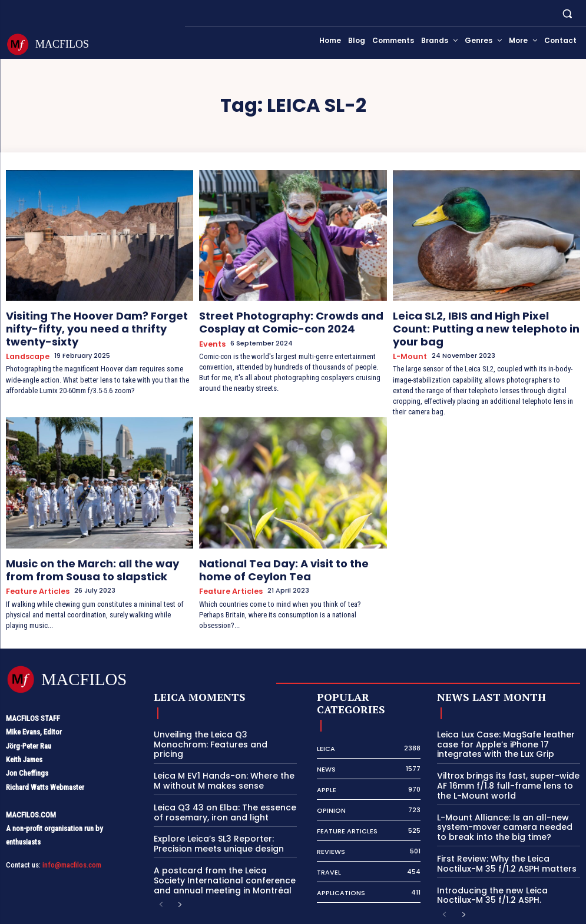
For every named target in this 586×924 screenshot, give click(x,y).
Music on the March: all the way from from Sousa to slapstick (88, 549)
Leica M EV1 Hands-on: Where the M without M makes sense (221, 744)
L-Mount (408, 338)
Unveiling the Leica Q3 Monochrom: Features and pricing (221, 714)
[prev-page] (161, 862)
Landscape (26, 338)
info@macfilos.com (72, 840)
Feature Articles (35, 566)
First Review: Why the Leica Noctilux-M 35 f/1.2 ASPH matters (507, 831)
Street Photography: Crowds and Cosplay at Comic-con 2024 (293, 319)
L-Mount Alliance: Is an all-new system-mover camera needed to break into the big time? (503, 796)
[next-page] (180, 862)
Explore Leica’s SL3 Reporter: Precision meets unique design (212, 804)
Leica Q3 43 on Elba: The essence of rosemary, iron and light (222, 774)
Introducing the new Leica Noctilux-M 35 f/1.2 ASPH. (506, 861)
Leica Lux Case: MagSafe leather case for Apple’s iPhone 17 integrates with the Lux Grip (508, 718)
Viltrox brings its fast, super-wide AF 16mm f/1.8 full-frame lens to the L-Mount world (506, 757)
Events (211, 338)
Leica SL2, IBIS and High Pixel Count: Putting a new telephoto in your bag (474, 319)
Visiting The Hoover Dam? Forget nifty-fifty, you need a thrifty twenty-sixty (94, 319)
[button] (567, 13)
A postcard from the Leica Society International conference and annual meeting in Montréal (220, 838)
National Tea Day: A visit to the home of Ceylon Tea (288, 549)
